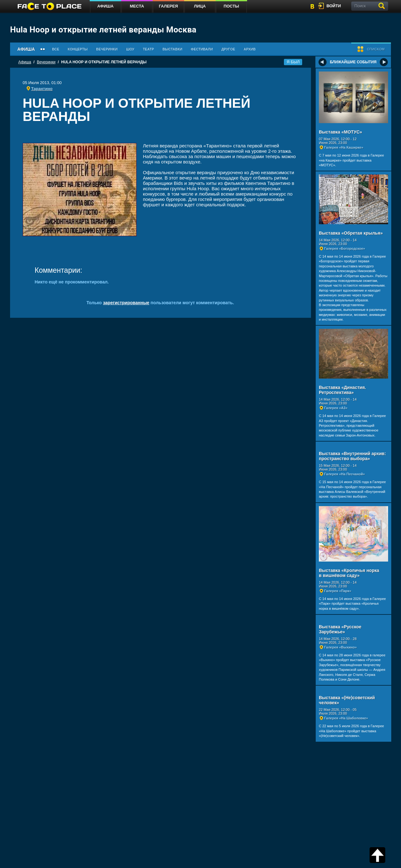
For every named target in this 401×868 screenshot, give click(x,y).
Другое (228, 49)
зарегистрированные (126, 303)
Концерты (78, 49)
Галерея (169, 6)
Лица (200, 6)
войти (334, 6)
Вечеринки (107, 49)
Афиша (105, 6)
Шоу (130, 49)
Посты (231, 6)
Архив (250, 49)
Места (137, 6)
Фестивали (202, 49)
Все (56, 49)
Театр (148, 49)
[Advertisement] (161, 134)
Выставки (172, 49)
